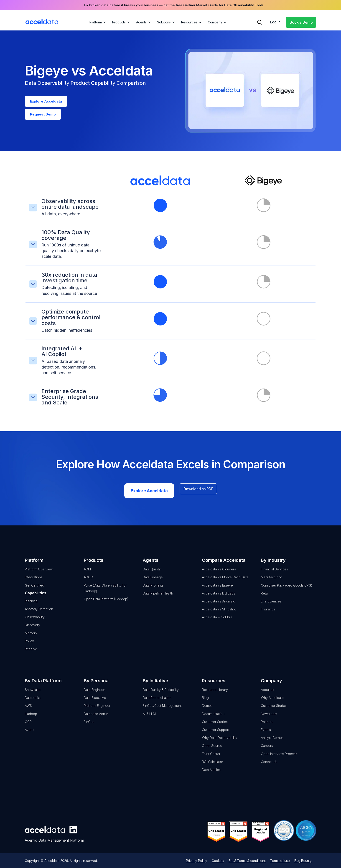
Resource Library (215, 693)
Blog (205, 701)
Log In (275, 22)
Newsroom (269, 717)
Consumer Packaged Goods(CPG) (287, 589)
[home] (42, 22)
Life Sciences (271, 605)
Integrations (34, 581)
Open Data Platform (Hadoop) (106, 603)
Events (266, 733)
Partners (267, 725)
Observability (35, 621)
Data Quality (152, 573)
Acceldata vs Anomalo (219, 605)
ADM (87, 573)
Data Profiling (153, 589)
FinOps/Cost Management (162, 709)
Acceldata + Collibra (217, 621)
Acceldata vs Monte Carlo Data (225, 581)
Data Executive (95, 701)
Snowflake (33, 693)
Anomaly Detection (39, 613)
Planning (31, 605)
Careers (267, 749)
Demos (207, 709)
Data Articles (211, 773)
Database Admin (96, 717)
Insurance (268, 613)
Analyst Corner (272, 741)
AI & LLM (149, 717)
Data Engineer (94, 693)
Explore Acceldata (149, 494)
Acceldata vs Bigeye (217, 589)
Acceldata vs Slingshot (219, 613)
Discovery (32, 629)
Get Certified (34, 589)
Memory (31, 637)
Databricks (33, 701)
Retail (265, 597)
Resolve (31, 653)
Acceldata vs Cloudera (219, 573)
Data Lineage (153, 581)
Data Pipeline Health (158, 597)
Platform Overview (39, 573)
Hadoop (31, 717)
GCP (28, 725)
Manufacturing (272, 581)
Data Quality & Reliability (161, 693)
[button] (97, 22)
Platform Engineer (97, 709)
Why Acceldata (272, 701)
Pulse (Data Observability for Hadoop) (105, 592)
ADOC (88, 581)
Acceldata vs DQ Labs (219, 597)
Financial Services (274, 573)
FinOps (89, 725)
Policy (29, 645)
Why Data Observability (220, 741)
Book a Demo (301, 22)
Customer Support (216, 733)
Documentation (213, 717)
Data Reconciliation (157, 701)
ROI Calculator (212, 765)
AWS (28, 709)
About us (267, 693)
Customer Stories (215, 725)
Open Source (212, 749)
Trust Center (211, 757)
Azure (29, 733)
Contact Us (269, 765)
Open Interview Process (279, 757)
